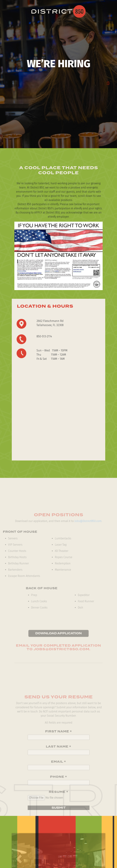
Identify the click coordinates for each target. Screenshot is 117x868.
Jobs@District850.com (88, 521)
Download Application (58, 637)
